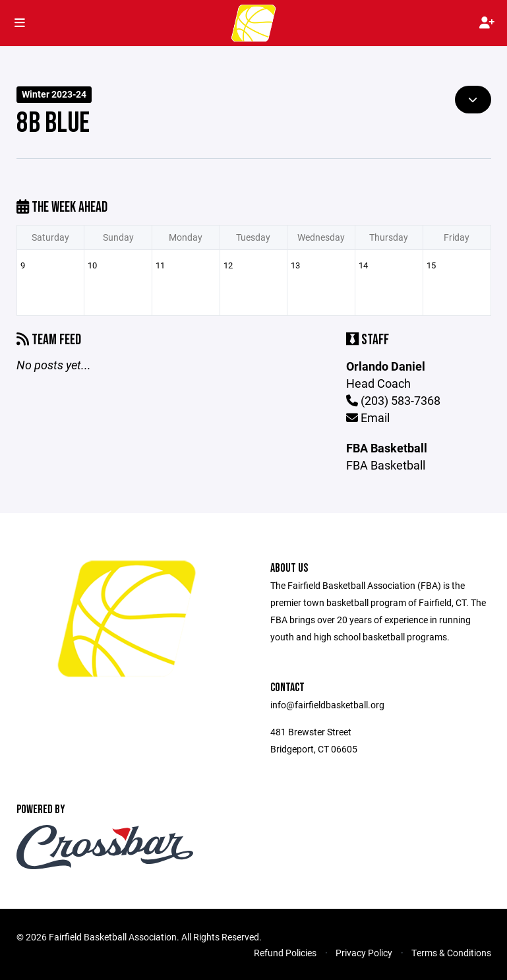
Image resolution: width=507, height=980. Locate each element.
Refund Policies (285, 953)
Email (368, 417)
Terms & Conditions (451, 953)
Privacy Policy (364, 953)
